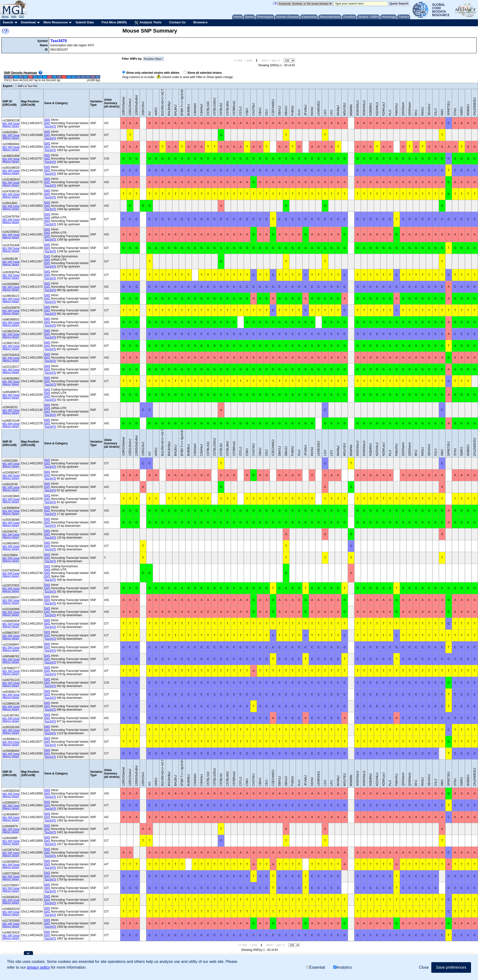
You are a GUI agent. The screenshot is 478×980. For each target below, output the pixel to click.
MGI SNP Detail (11, 123)
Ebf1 (47, 120)
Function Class (154, 59)
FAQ (21, 16)
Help (14, 16)
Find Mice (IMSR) (114, 22)
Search (8, 22)
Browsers (200, 22)
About (5, 16)
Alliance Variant (11, 126)
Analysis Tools (148, 23)
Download (28, 22)
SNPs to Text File (26, 86)
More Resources (56, 22)
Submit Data (85, 22)
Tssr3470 (59, 41)
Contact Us (177, 22)
